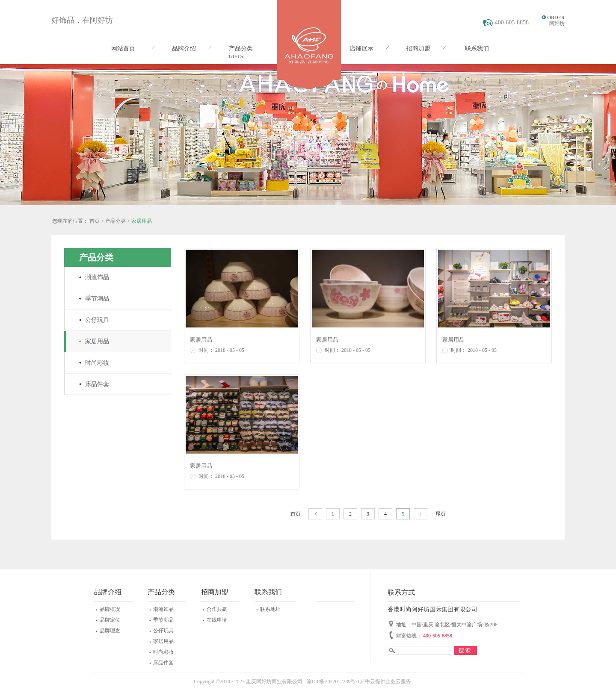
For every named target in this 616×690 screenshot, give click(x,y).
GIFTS (236, 56)
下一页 (421, 514)
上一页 (315, 514)
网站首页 (123, 49)
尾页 (441, 514)
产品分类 (115, 221)
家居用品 (142, 221)
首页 (296, 514)
